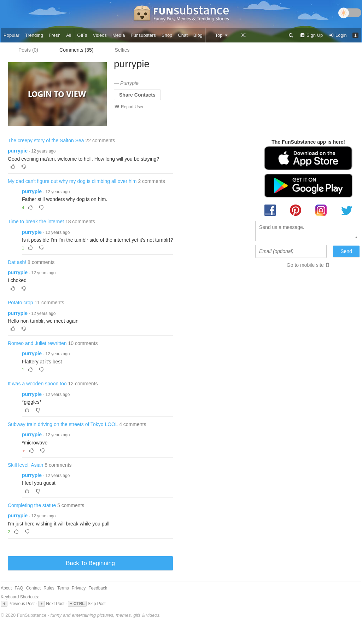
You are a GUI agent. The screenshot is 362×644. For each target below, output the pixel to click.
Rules (49, 588)
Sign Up (311, 35)
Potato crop (21, 303)
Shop (167, 35)
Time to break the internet (36, 222)
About (6, 588)
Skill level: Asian (25, 465)
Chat (183, 35)
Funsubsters (143, 35)
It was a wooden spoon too (37, 384)
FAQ (19, 588)
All (69, 35)
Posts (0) (28, 50)
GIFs (82, 35)
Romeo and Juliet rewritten (37, 343)
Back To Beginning (90, 563)
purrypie (18, 151)
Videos (100, 35)
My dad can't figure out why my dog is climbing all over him (72, 181)
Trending (34, 35)
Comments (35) (76, 50)
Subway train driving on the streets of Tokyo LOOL (63, 424)
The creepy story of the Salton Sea (46, 140)
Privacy (79, 588)
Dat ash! (17, 262)
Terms (63, 588)
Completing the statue (32, 505)
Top (221, 35)
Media (119, 35)
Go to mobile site (305, 265)
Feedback (98, 588)
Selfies (122, 50)
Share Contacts (137, 95)
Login (338, 35)
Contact (33, 588)
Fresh (55, 35)
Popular (11, 35)
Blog (198, 35)
